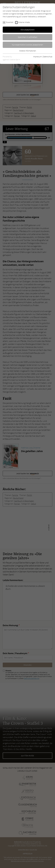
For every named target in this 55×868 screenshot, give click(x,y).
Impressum (37, 57)
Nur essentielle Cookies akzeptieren (27, 45)
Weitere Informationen (28, 51)
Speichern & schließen (28, 37)
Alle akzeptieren (28, 30)
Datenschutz (48, 57)
